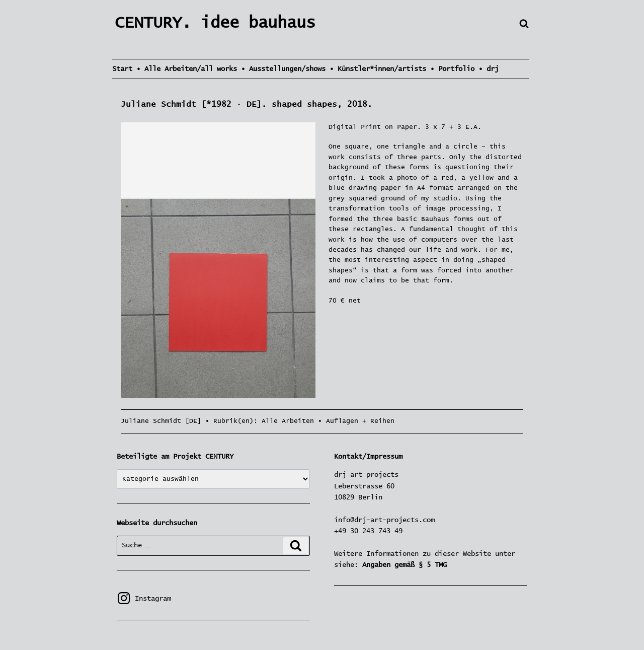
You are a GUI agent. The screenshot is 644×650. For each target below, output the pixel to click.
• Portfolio (452, 69)
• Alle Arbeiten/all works (187, 69)
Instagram (144, 599)
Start (122, 69)
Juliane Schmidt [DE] (161, 421)
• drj (489, 69)
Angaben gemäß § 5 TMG (405, 565)
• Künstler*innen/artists (378, 69)
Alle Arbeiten (288, 421)
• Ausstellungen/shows (283, 69)
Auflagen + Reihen (360, 421)
